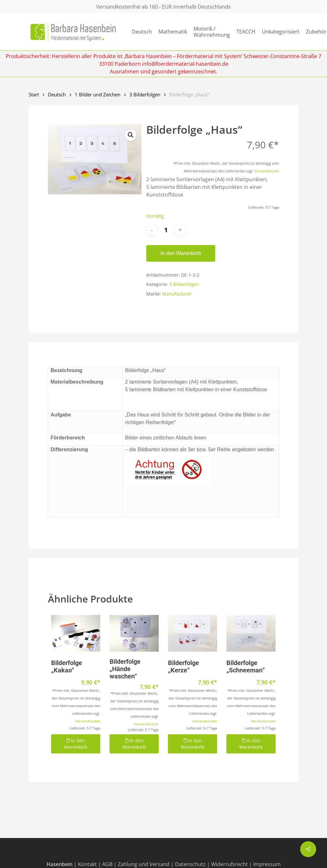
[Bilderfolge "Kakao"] (76, 633)
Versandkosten (267, 171)
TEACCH (246, 32)
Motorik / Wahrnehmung (212, 32)
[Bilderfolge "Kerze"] (193, 633)
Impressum (267, 864)
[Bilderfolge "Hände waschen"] (134, 633)
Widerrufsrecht (229, 864)
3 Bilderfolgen (145, 94)
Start (34, 94)
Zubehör (316, 32)
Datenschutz (190, 864)
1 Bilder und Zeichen (98, 94)
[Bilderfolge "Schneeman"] (251, 633)
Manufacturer (177, 294)
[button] (131, 135)
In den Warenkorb (181, 253)
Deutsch (142, 32)
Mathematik (173, 32)
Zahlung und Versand (144, 864)
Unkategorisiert (281, 32)
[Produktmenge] (166, 230)
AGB (107, 864)
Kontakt (87, 864)
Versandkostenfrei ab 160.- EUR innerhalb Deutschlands (163, 7)
